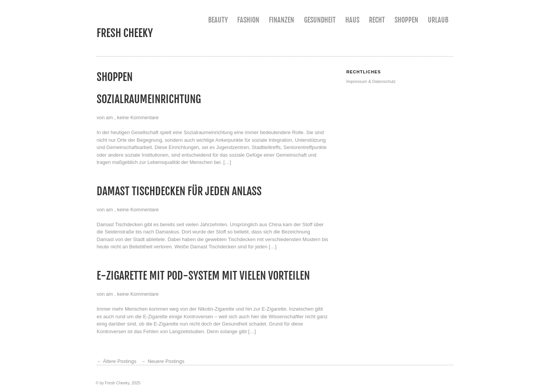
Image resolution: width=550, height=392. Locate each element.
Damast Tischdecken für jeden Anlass (179, 191)
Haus (352, 20)
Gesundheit (320, 20)
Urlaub (438, 20)
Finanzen (281, 20)
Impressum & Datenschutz (371, 81)
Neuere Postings (163, 361)
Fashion (248, 20)
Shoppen (406, 20)
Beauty (218, 20)
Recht (377, 20)
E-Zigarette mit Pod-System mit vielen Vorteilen (203, 276)
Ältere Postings (116, 361)
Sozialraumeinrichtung (149, 99)
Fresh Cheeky (125, 33)
